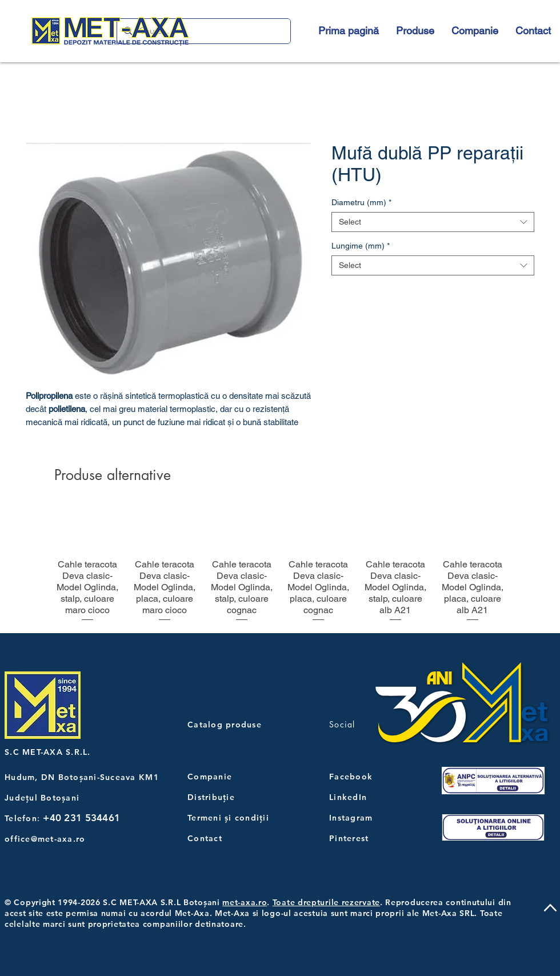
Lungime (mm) (361, 246)
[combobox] (433, 222)
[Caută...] (203, 31)
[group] (280, 565)
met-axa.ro (245, 902)
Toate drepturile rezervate (326, 902)
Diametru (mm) (361, 202)
